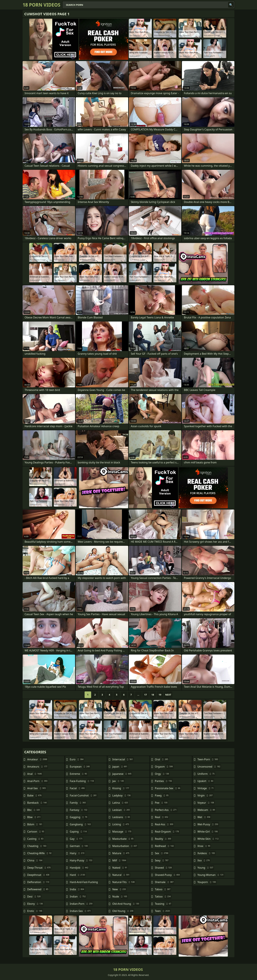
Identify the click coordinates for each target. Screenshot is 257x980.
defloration (39, 882)
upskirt (206, 781)
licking (121, 824)
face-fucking (82, 781)
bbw (34, 817)
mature (121, 853)
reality (163, 839)
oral (162, 759)
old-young (123, 911)
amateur (38, 759)
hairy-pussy (81, 860)
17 (146, 695)
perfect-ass (166, 810)
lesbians (121, 817)
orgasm (164, 767)
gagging (79, 817)
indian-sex (81, 911)
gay (77, 839)
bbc (34, 810)
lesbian (121, 810)
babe (35, 795)
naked (120, 868)
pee (162, 803)
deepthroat (39, 875)
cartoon (36, 832)
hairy (77, 853)
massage (122, 832)
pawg (162, 795)
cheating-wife (40, 853)
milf (120, 860)
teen (163, 911)
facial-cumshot (84, 795)
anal (35, 774)
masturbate (123, 839)
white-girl (208, 832)
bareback (37, 803)
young (206, 868)
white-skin (208, 839)
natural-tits (124, 882)
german (79, 846)
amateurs (38, 767)
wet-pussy (208, 824)
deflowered (38, 889)
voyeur (206, 803)
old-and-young (126, 904)
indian (78, 897)
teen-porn (208, 759)
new (119, 889)
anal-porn (38, 781)
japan (120, 767)
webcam (207, 810)
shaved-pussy (168, 875)
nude (120, 897)
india (77, 889)
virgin (205, 795)
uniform (206, 774)
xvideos (207, 853)
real (162, 817)
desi (34, 897)
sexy (162, 860)
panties (164, 781)
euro (77, 759)
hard (78, 875)
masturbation (125, 846)
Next (168, 695)
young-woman (211, 875)
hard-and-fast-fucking (84, 883)
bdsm (35, 824)
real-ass (164, 824)
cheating (37, 846)
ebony (35, 904)
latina (120, 803)
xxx (204, 860)
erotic (35, 911)
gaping (79, 832)
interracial (123, 759)
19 (160, 695)
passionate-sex (168, 788)
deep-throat (39, 868)
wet (204, 817)
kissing (121, 788)
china (35, 860)
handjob (79, 868)
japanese (122, 774)
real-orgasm (167, 832)
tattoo (163, 897)
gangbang (81, 824)
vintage (206, 788)
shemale (165, 882)
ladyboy (122, 795)
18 (153, 695)
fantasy (79, 810)
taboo (163, 889)
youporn (207, 882)
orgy (162, 774)
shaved (164, 868)
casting (36, 839)
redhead (165, 846)
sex (162, 853)
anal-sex (37, 788)
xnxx (204, 846)
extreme (79, 774)
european (80, 767)
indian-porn (82, 904)
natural (121, 875)
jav (118, 781)
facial (78, 788)
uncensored (209, 767)
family (78, 803)
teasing (163, 904)
